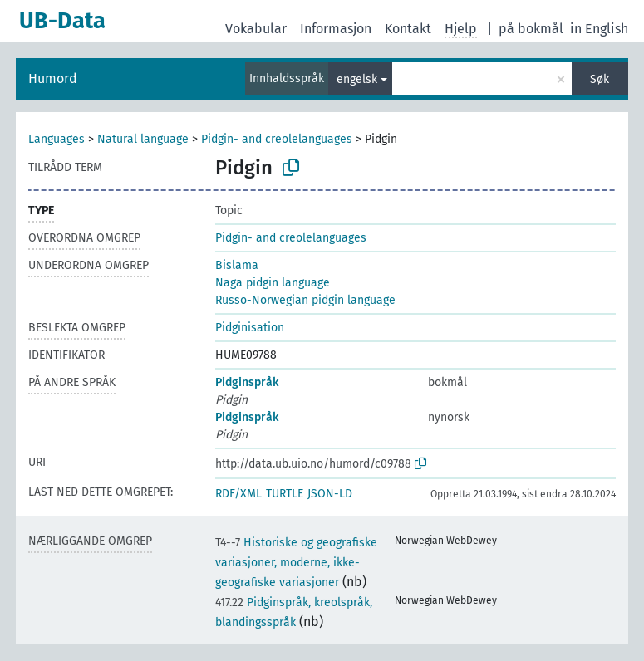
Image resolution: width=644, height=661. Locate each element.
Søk (600, 79)
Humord (53, 78)
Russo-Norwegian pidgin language (305, 300)
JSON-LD (330, 494)
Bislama (237, 265)
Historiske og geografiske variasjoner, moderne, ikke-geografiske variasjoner (296, 563)
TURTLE (285, 494)
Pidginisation (250, 328)
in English (599, 29)
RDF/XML (238, 494)
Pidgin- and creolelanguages (277, 139)
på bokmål (531, 29)
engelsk (357, 79)
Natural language (143, 139)
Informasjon (336, 29)
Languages (57, 139)
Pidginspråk (247, 382)
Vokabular (256, 29)
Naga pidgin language (273, 283)
